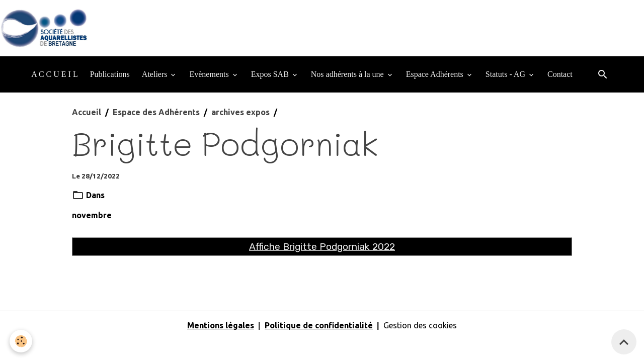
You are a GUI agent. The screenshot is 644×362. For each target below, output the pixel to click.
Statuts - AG (506, 74)
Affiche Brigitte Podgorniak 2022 (322, 247)
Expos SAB (271, 74)
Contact (560, 74)
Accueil (87, 112)
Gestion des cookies (420, 325)
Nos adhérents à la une (348, 74)
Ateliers (156, 74)
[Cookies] (21, 341)
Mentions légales (221, 325)
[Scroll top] (624, 342)
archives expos (240, 112)
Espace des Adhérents (156, 112)
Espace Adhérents (436, 74)
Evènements (210, 74)
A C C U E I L (54, 74)
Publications (110, 74)
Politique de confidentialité (319, 325)
